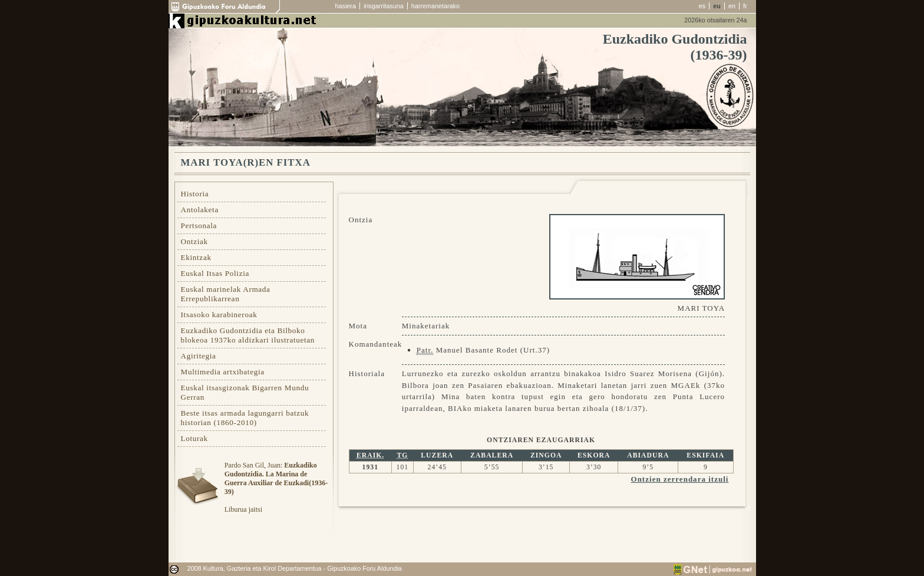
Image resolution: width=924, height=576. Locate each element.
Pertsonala (199, 226)
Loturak (194, 438)
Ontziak (194, 241)
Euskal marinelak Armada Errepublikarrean (226, 294)
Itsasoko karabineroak (219, 315)
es (702, 6)
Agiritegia (199, 356)
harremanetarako (435, 6)
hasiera (346, 6)
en (732, 6)
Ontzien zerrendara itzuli (680, 479)
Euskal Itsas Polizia (215, 273)
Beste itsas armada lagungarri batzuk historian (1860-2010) (245, 418)
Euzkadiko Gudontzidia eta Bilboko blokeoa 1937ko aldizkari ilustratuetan (248, 335)
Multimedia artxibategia (223, 372)
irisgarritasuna (384, 6)
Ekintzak (196, 257)
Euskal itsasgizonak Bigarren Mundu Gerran (245, 392)
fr (745, 6)
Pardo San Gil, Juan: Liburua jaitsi (276, 487)
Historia (195, 194)
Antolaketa (200, 210)
